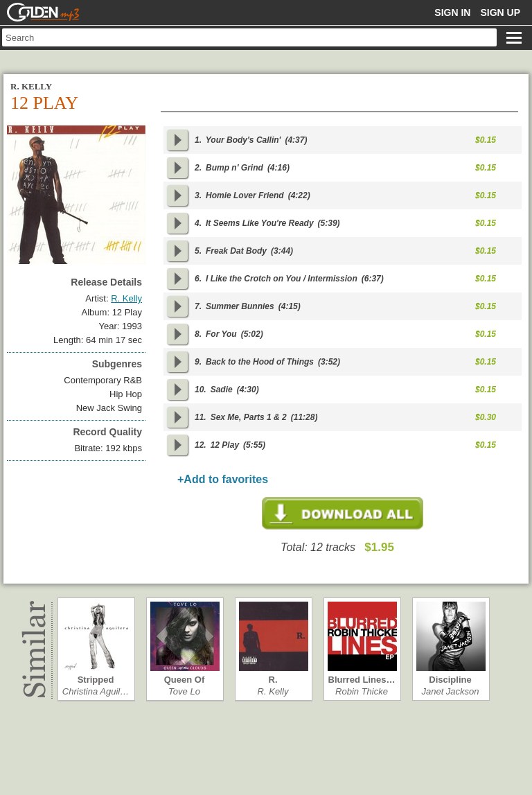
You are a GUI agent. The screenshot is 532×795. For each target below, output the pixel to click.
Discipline (450, 680)
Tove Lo (184, 691)
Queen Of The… (185, 680)
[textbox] (249, 37)
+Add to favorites (223, 479)
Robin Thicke (362, 691)
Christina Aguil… (96, 691)
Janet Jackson (450, 691)
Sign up (500, 12)
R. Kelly (273, 691)
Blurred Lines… (362, 680)
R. (273, 680)
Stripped (96, 680)
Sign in (452, 12)
